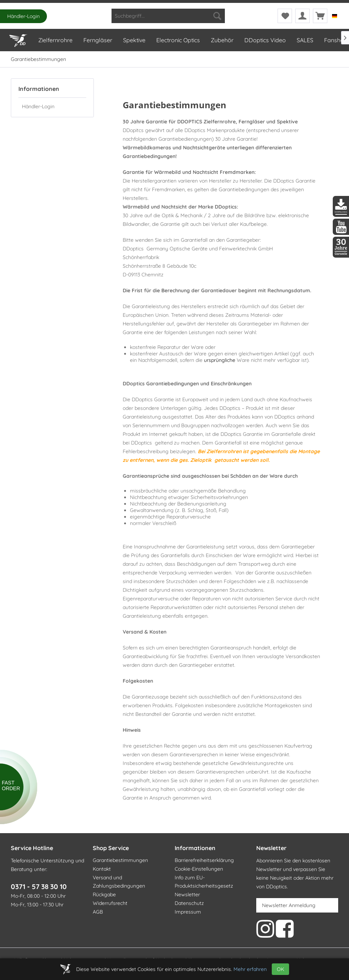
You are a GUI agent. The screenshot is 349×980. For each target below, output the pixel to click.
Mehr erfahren (250, 969)
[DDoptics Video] (265, 40)
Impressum (188, 912)
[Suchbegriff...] (168, 16)
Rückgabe (104, 894)
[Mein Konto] (302, 16)
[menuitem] (168, 16)
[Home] (18, 39)
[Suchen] (217, 16)
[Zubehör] (222, 40)
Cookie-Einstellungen (199, 869)
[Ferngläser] (97, 40)
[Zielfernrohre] (55, 40)
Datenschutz (189, 903)
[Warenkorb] (320, 16)
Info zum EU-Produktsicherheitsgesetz (204, 882)
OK (280, 969)
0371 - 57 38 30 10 (39, 887)
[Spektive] (134, 40)
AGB (98, 912)
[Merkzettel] (285, 16)
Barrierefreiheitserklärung (204, 860)
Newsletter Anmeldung (289, 905)
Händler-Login (23, 16)
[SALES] (305, 40)
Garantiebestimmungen (120, 860)
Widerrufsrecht (110, 903)
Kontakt (102, 869)
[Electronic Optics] (178, 40)
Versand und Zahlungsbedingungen (119, 882)
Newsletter (187, 894)
